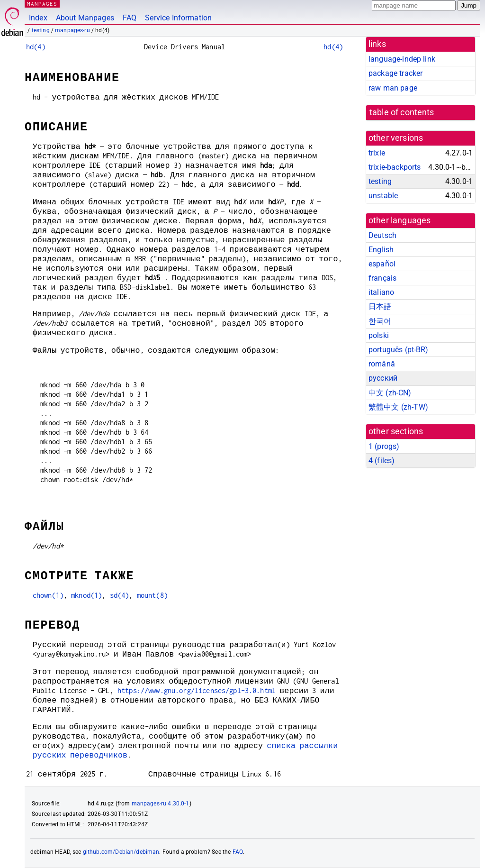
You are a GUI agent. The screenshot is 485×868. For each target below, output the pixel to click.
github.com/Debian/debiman (121, 852)
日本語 (380, 306)
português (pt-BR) (399, 350)
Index (38, 18)
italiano (381, 292)
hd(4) (36, 47)
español (382, 264)
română (382, 364)
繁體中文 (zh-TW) (398, 407)
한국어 (380, 321)
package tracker (395, 73)
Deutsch (382, 235)
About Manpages (85, 18)
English (381, 250)
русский (383, 378)
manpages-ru (72, 30)
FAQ (130, 18)
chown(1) (48, 595)
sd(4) (120, 595)
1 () (384, 446)
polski (379, 335)
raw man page (393, 88)
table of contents (402, 112)
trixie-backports (395, 167)
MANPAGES (42, 4)
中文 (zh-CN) (390, 393)
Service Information (178, 18)
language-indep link (402, 59)
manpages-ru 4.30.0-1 (161, 804)
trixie (377, 153)
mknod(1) (86, 595)
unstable (383, 196)
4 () (382, 461)
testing (41, 30)
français (382, 278)
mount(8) (152, 595)
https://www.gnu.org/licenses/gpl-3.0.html (197, 690)
